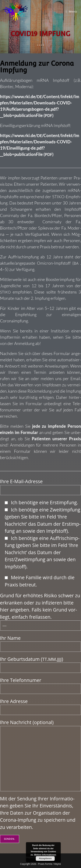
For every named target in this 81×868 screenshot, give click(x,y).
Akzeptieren (45, 859)
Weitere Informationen (45, 855)
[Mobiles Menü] (71, 11)
